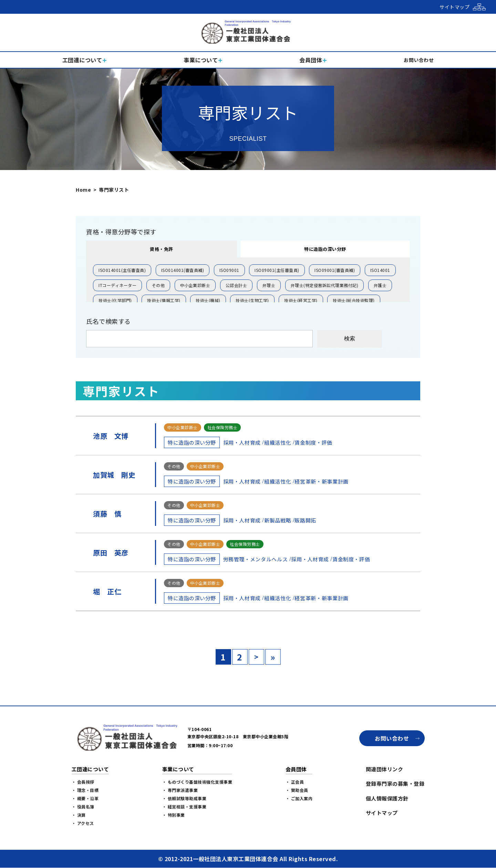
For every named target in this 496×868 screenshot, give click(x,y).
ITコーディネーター (117, 285)
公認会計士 (236, 285)
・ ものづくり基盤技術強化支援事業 (197, 782)
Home (83, 190)
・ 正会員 (295, 782)
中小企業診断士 (195, 285)
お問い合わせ (392, 738)
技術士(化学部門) (115, 300)
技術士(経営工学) (301, 300)
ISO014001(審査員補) (183, 270)
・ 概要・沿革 (85, 798)
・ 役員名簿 (83, 807)
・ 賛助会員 (297, 790)
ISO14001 (380, 270)
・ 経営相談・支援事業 (184, 807)
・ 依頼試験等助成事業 (184, 798)
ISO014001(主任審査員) (122, 270)
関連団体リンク (385, 769)
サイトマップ (382, 813)
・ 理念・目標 (85, 790)
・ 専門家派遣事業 (180, 790)
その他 (158, 285)
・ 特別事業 (174, 815)
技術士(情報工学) (164, 300)
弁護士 (380, 285)
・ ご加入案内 (299, 798)
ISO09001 (229, 270)
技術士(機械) (208, 300)
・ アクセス (83, 823)
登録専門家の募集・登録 (395, 784)
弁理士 (269, 285)
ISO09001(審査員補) (335, 270)
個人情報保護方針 (387, 798)
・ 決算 (79, 815)
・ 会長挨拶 (83, 782)
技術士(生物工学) (252, 300)
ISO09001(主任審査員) (277, 270)
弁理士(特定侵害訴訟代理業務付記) (325, 285)
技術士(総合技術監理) (354, 300)
